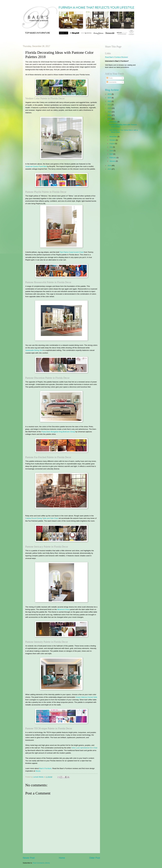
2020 (110, 108)
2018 (110, 115)
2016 (110, 166)
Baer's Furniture (45, 768)
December (113, 122)
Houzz (38, 771)
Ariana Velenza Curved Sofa (86, 697)
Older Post (95, 858)
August (112, 143)
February (113, 158)
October (113, 140)
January (113, 161)
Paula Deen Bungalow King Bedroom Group (58, 432)
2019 (110, 112)
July (111, 147)
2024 (110, 94)
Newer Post (29, 858)
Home (62, 858)
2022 (110, 101)
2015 (110, 169)
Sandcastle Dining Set (34, 350)
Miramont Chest (63, 609)
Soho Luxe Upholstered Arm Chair (84, 748)
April (111, 154)
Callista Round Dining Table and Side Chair (42, 518)
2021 (110, 105)
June (112, 151)
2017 (110, 119)
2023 (110, 98)
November (113, 136)
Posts (109, 78)
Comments (111, 82)
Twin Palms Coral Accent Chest (72, 252)
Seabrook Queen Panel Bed (36, 166)
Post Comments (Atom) (41, 863)
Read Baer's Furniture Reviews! (117, 57)
